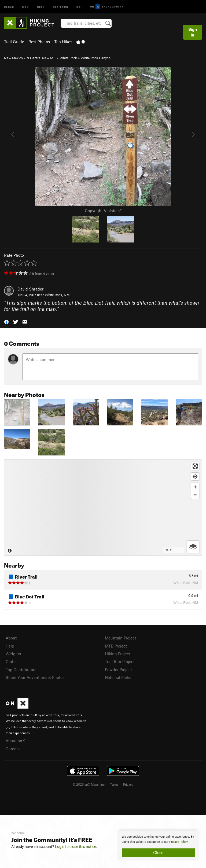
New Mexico (13, 58)
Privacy (128, 784)
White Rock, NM (57, 295)
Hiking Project (118, 654)
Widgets (13, 654)
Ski (79, 7)
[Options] (193, 547)
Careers (13, 749)
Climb (9, 7)
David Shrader (30, 289)
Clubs (11, 661)
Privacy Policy (179, 842)
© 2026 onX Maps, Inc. (89, 784)
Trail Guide (14, 42)
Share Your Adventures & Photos (35, 677)
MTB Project (116, 646)
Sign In (193, 32)
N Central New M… (41, 58)
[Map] (103, 507)
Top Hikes (63, 42)
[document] (158, 845)
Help (10, 646)
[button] (6, 321)
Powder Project (118, 670)
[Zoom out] (195, 495)
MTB (26, 7)
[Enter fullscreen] (195, 466)
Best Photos (39, 42)
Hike (41, 7)
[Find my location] (195, 477)
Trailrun (60, 7)
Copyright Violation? (103, 211)
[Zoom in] (195, 487)
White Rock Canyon (96, 58)
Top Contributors (21, 670)
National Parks (118, 677)
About (11, 638)
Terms (114, 784)
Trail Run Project (120, 661)
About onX (15, 741)
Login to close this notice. (76, 847)
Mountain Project (120, 638)
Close (158, 852)
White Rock (68, 58)
